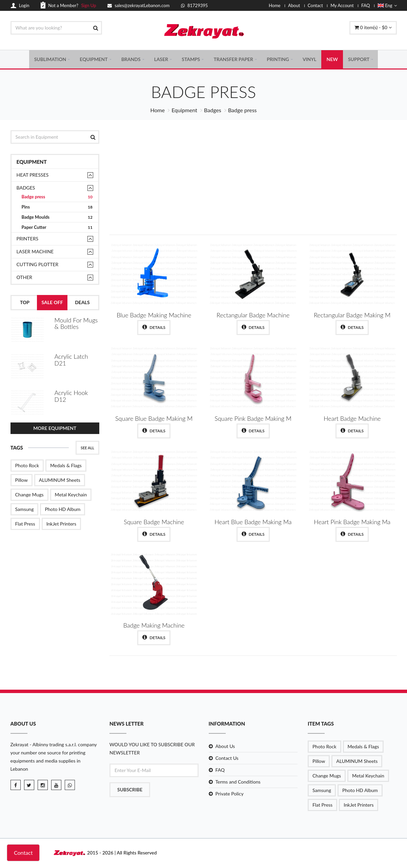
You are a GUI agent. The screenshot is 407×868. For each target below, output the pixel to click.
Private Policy (230, 795)
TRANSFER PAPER (233, 60)
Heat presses (33, 176)
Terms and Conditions (238, 783)
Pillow (22, 479)
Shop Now (346, 202)
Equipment (184, 111)
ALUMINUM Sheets (60, 479)
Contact (315, 5)
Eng (387, 5)
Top (25, 303)
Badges (213, 111)
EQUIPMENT (94, 60)
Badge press (57, 198)
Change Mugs (29, 493)
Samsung (25, 508)
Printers (28, 240)
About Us (225, 747)
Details (154, 328)
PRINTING (278, 60)
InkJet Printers (61, 522)
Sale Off (52, 303)
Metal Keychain (71, 493)
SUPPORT (359, 60)
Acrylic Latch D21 (71, 360)
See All (87, 446)
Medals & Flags (66, 464)
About (294, 5)
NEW (332, 60)
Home (275, 5)
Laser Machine (35, 252)
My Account (342, 5)
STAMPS (191, 60)
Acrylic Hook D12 (71, 395)
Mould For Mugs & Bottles (76, 324)
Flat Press (25, 522)
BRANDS (131, 60)
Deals (82, 303)
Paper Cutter (57, 228)
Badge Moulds (57, 218)
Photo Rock (27, 464)
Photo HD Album (63, 508)
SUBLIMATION (50, 60)
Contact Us (227, 759)
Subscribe (130, 791)
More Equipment (55, 427)
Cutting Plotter (38, 265)
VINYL (310, 60)
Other (25, 278)
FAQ (366, 5)
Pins (57, 208)
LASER (161, 60)
